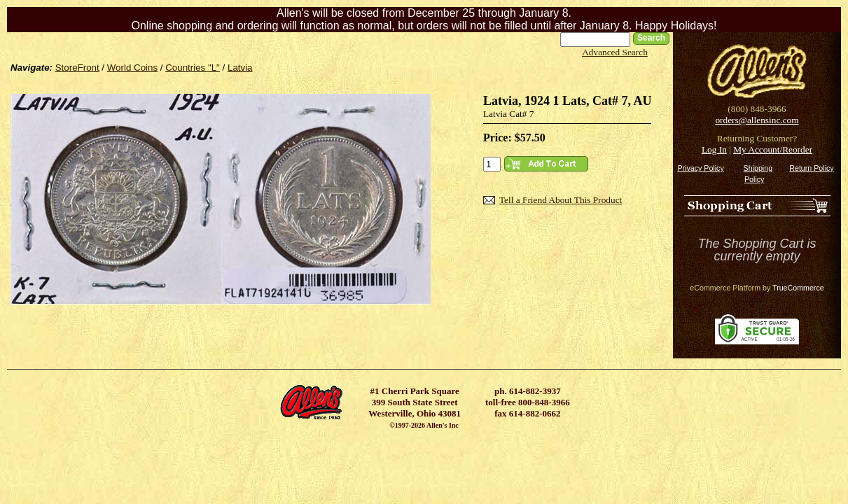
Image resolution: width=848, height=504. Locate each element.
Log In (714, 149)
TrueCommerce (798, 288)
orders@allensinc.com (757, 120)
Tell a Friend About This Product (561, 200)
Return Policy (811, 168)
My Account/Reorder (773, 149)
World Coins (132, 68)
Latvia (240, 68)
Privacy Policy (700, 168)
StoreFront (77, 68)
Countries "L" (193, 68)
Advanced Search (615, 52)
